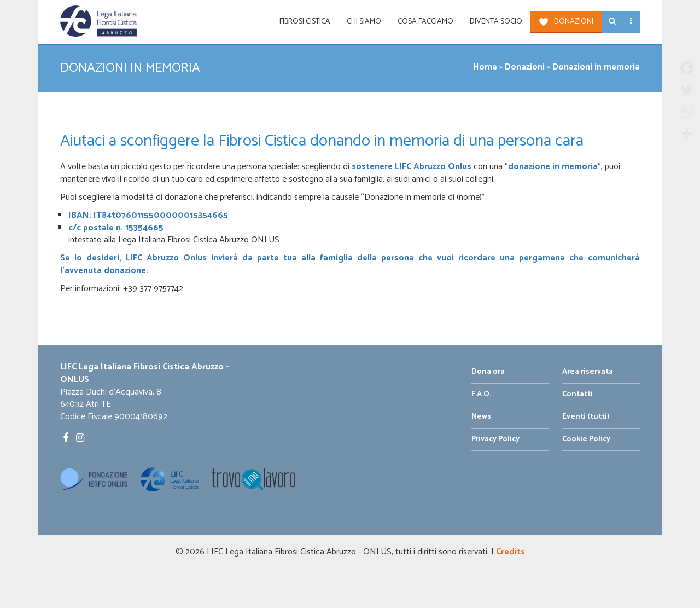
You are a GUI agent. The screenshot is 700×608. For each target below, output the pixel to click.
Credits (511, 552)
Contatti (577, 394)
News (481, 417)
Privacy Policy (495, 439)
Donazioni (574, 22)
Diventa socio (496, 22)
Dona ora (488, 372)
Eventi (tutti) (586, 417)
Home (485, 67)
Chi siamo (364, 22)
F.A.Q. (481, 394)
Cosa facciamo (425, 22)
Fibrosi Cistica (305, 22)
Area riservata (588, 372)
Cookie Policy (586, 439)
